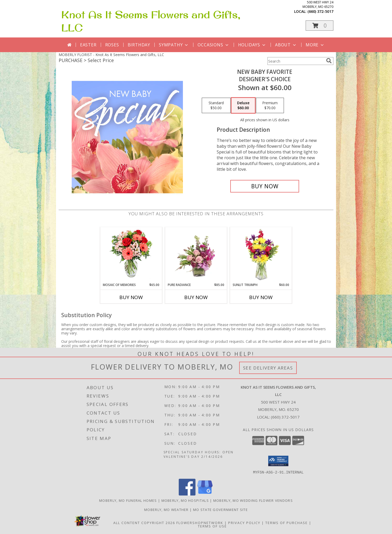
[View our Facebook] (187, 494)
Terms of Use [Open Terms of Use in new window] (212, 526)
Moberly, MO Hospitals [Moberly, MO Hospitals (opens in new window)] (185, 500)
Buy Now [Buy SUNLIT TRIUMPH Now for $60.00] (261, 297)
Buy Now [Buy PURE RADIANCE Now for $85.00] (196, 297)
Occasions (213, 45)
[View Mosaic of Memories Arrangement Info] (131, 255)
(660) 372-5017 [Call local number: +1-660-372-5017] (320, 11)
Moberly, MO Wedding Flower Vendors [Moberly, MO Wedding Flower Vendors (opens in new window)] (253, 500)
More (315, 45)
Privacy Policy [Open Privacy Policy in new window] (244, 522)
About (286, 45)
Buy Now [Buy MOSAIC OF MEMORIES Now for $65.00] (131, 297)
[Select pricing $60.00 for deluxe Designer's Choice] (243, 106)
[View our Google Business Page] (205, 494)
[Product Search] (296, 61)
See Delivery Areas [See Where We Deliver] (268, 368)
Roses (112, 45)
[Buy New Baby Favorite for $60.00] (265, 186)
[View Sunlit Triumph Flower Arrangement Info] (261, 255)
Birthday (139, 45)
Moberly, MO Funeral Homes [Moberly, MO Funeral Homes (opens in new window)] (128, 500)
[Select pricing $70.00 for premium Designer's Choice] (270, 106)
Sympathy (174, 45)
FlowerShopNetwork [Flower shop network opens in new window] (200, 522)
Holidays (252, 45)
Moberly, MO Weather (166, 509)
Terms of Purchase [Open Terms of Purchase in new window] (287, 522)
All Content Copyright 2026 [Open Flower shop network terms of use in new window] (144, 522)
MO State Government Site (220, 509)
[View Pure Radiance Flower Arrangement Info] (196, 255)
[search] (329, 61)
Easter (88, 45)
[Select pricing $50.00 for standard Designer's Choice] (216, 106)
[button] (320, 26)
